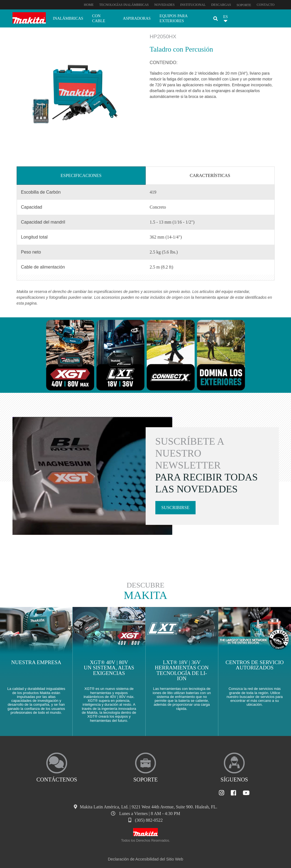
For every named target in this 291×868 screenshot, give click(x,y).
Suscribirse (175, 508)
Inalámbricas (68, 18)
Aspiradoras (137, 18)
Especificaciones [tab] (81, 175)
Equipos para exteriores (174, 18)
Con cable (99, 18)
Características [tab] (210, 175)
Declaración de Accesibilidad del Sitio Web (146, 859)
